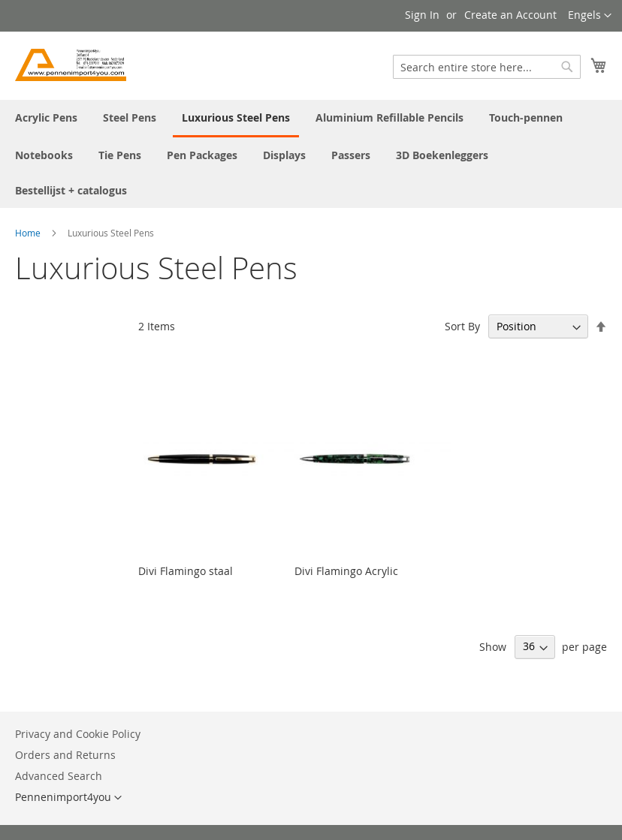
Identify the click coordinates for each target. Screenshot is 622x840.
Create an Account (510, 15)
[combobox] (487, 67)
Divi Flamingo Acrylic (346, 571)
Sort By (462, 326)
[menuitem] (46, 117)
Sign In (422, 15)
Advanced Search (59, 776)
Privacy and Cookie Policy (78, 734)
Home (29, 233)
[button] (590, 16)
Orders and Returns (65, 755)
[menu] (311, 154)
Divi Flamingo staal (186, 571)
